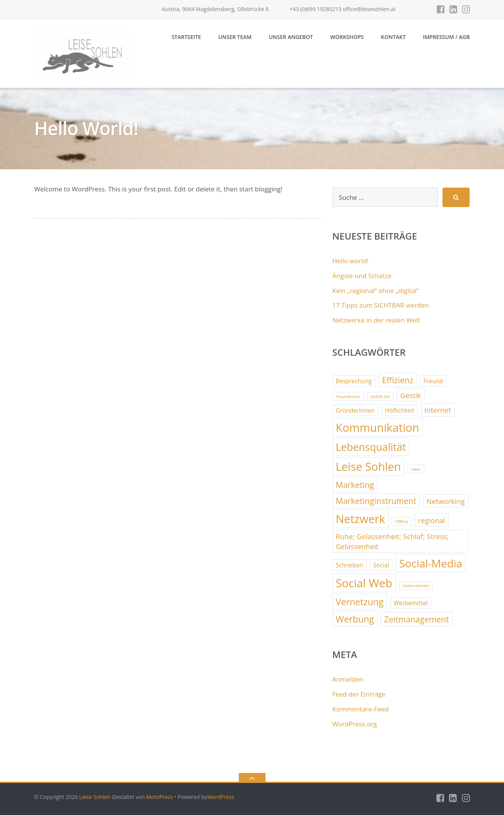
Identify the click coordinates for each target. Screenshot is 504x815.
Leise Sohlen (95, 797)
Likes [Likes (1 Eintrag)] (416, 469)
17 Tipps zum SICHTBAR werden (381, 305)
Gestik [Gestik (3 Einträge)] (410, 395)
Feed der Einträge (359, 694)
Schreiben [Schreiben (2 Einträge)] (350, 565)
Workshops (347, 37)
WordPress (221, 797)
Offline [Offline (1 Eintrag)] (401, 522)
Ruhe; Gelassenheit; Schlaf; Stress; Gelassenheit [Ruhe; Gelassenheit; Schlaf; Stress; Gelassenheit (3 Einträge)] (392, 541)
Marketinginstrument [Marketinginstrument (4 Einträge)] (376, 501)
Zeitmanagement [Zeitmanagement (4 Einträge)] (416, 619)
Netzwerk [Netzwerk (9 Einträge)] (361, 519)
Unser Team (235, 37)
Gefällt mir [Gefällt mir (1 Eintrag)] (380, 397)
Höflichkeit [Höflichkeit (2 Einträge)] (399, 410)
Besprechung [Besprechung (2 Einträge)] (354, 381)
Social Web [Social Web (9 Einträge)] (364, 583)
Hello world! (351, 261)
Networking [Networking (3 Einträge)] (446, 501)
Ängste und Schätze (362, 276)
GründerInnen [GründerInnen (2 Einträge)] (355, 410)
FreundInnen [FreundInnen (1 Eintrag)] (348, 397)
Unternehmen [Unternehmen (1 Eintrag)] (416, 586)
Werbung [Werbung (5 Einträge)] (355, 619)
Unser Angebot (291, 37)
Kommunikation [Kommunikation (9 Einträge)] (378, 428)
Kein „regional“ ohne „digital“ (376, 291)
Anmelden (348, 679)
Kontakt (393, 37)
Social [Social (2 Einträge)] (381, 565)
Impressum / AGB (446, 37)
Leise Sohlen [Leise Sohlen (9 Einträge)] (369, 467)
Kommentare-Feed (361, 709)
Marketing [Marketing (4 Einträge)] (355, 485)
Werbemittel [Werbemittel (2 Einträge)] (411, 603)
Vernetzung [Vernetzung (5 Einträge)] (360, 602)
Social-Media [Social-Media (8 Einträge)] (431, 563)
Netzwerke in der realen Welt (376, 320)
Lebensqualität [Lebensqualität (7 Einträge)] (371, 447)
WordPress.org (355, 724)
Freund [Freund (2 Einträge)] (433, 381)
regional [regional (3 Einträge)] (432, 520)
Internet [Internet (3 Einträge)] (438, 410)
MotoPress (160, 797)
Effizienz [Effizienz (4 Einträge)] (398, 380)
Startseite (186, 37)
